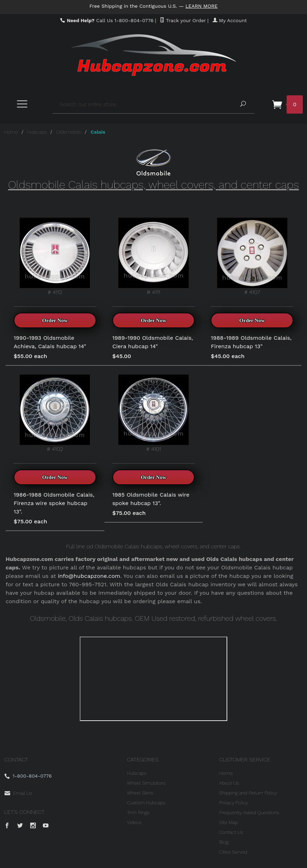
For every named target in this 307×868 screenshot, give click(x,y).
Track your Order (183, 20)
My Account (230, 20)
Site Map (228, 822)
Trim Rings (138, 812)
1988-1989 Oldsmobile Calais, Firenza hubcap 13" (251, 342)
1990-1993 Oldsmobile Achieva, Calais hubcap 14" (50, 342)
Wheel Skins (140, 793)
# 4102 (55, 413)
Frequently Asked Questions (249, 812)
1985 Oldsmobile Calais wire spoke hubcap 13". (151, 499)
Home (11, 132)
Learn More (202, 6)
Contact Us (231, 832)
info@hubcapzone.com (89, 576)
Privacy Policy (234, 803)
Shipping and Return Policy (248, 793)
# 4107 (252, 257)
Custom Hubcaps (146, 803)
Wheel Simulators (146, 783)
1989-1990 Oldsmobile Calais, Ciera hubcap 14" (153, 342)
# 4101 (153, 413)
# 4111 (153, 257)
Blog (224, 842)
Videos (134, 822)
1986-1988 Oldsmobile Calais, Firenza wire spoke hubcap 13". (54, 503)
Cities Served (233, 852)
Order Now (55, 320)
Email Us (22, 793)
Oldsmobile (69, 132)
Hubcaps (37, 132)
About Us (229, 783)
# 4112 (55, 257)
